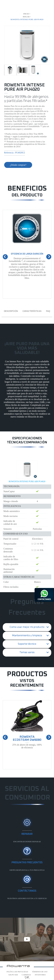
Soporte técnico (27, 644)
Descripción (11, 311)
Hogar (26, 17)
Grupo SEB (13, 975)
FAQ (48, 311)
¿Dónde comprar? (18, 165)
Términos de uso (40, 972)
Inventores (40, 975)
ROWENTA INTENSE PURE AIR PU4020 (27, 481)
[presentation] (5, 257)
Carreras (26, 975)
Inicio (26, 14)
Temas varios (27, 652)
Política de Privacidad (17, 972)
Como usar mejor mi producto (27, 627)
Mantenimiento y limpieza (27, 636)
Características (32, 311)
